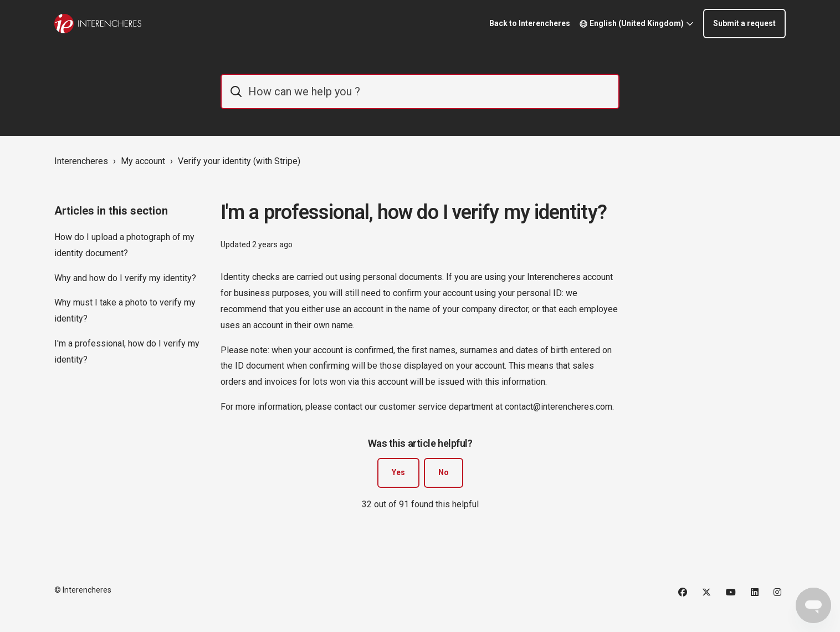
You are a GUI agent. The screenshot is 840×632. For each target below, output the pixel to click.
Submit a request (744, 23)
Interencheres (81, 161)
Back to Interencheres (530, 23)
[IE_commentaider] (420, 91)
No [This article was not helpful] (444, 472)
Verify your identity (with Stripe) (239, 161)
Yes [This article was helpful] (398, 472)
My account (143, 161)
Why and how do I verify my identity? (125, 278)
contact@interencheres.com (559, 407)
